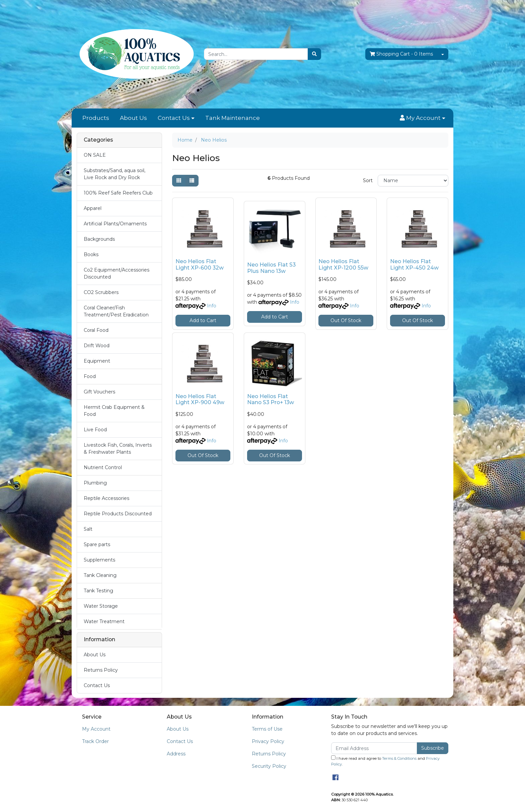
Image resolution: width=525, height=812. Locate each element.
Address (176, 754)
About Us (133, 118)
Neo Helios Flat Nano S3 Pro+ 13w (271, 399)
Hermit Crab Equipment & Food (114, 411)
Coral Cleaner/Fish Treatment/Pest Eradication (116, 311)
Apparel (93, 208)
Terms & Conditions (399, 758)
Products (96, 118)
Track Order (95, 741)
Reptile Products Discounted (118, 514)
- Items (401, 54)
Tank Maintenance (233, 118)
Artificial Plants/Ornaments (115, 224)
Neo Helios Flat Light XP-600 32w (200, 265)
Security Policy (269, 766)
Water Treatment (104, 621)
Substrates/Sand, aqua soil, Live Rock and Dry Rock (115, 174)
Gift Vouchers (99, 392)
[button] (423, 118)
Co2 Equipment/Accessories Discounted (117, 273)
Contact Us (174, 118)
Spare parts (97, 544)
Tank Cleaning (100, 575)
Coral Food (96, 330)
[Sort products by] (413, 181)
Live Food (95, 430)
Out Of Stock (346, 320)
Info (212, 306)
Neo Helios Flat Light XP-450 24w (414, 265)
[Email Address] (374, 748)
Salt (88, 529)
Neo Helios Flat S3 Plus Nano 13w (271, 268)
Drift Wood (97, 346)
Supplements (99, 560)
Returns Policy (101, 670)
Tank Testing (98, 591)
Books (91, 254)
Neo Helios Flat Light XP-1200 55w (343, 265)
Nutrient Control (103, 467)
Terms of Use (267, 729)
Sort (368, 180)
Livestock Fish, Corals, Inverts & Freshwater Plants (118, 449)
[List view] (192, 181)
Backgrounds (99, 239)
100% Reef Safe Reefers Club (118, 193)
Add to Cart (203, 320)
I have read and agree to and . (385, 761)
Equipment (97, 361)
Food (90, 376)
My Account (96, 729)
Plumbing (95, 483)
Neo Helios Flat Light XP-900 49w (200, 399)
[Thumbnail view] (179, 181)
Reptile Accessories (106, 498)
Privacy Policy (268, 741)
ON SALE (95, 155)
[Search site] (314, 54)
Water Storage (101, 606)
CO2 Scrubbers (101, 292)
